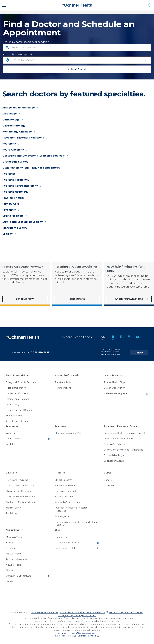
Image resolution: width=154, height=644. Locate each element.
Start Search (77, 69)
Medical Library (14, 507)
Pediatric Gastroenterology (22, 186)
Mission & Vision (14, 537)
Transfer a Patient (64, 382)
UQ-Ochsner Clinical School (20, 485)
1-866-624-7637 (40, 352)
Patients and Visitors (18, 375)
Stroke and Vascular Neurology (24, 222)
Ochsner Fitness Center (67, 542)
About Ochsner (14, 529)
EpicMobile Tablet (64, 635)
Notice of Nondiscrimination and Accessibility (82, 612)
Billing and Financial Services (21, 382)
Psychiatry (11, 210)
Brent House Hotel (65, 548)
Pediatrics (11, 174)
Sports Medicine (15, 216)
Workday (11, 444)
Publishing (11, 513)
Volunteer (109, 485)
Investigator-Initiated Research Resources (71, 509)
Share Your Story (15, 415)
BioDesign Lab (62, 516)
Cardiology (11, 114)
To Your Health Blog (114, 382)
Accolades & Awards (16, 559)
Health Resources (113, 375)
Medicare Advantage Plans (69, 433)
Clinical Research (64, 480)
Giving (107, 472)
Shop (58, 529)
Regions (10, 548)
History (10, 542)
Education (12, 472)
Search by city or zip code (18, 55)
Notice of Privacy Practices (45, 612)
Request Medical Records (19, 410)
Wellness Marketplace (115, 393)
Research (60, 472)
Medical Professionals (67, 375)
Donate (108, 480)
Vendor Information (133, 612)
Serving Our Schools (114, 444)
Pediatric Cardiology (18, 180)
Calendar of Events (114, 460)
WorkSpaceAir (13, 438)
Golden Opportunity (114, 387)
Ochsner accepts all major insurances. (77, 615)
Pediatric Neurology (17, 192)
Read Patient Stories (17, 421)
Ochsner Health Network (19, 575)
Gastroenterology (16, 126)
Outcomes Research (66, 491)
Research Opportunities (67, 502)
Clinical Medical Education (19, 491)
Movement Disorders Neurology (25, 138)
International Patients (17, 399)
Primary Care (13, 204)
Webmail (11, 433)
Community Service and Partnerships (123, 449)
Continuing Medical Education (22, 502)
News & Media (13, 564)
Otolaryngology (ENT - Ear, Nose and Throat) (33, 168)
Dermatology (13, 120)
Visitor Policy (13, 404)
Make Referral (77, 299)
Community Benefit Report (118, 438)
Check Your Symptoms (129, 299)
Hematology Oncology (19, 132)
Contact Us (12, 581)
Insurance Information (18, 393)
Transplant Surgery (17, 228)
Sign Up (142, 351)
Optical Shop (61, 537)
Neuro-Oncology (15, 150)
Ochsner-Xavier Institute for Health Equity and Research (77, 523)
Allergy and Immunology (20, 108)
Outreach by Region (114, 455)
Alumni (10, 570)
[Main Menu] (4, 5)
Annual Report (13, 553)
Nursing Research (64, 496)
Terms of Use (115, 612)
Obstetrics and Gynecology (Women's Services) (35, 156)
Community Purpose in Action (120, 425)
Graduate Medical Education (21, 496)
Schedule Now (25, 299)
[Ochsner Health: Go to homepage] (77, 5)
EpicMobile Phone (87, 635)
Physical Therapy (15, 198)
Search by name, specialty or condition (26, 42)
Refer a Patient (63, 387)
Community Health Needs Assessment (124, 433)
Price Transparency (16, 387)
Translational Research (66, 485)
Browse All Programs (17, 480)
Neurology (11, 144)
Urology (9, 234)
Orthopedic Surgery (17, 162)
